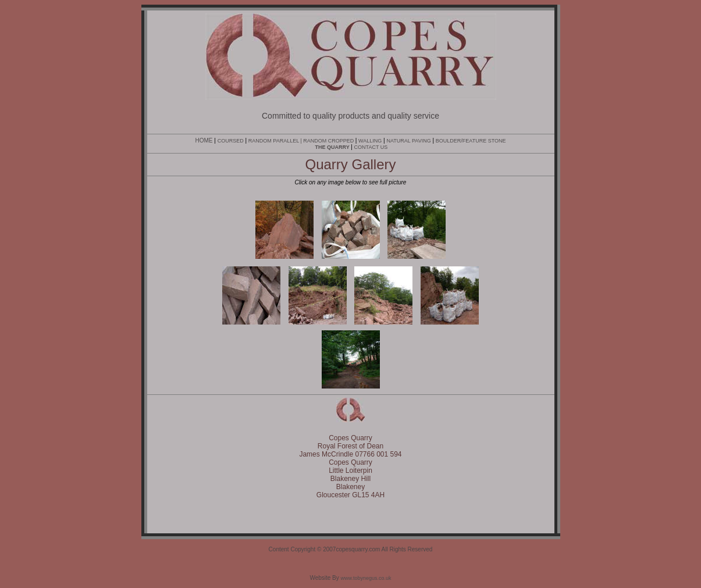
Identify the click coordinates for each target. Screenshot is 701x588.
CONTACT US (371, 147)
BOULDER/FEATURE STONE (471, 141)
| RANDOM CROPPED (327, 141)
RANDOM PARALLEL (274, 141)
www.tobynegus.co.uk (366, 578)
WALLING (370, 141)
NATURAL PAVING (408, 141)
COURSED (231, 141)
